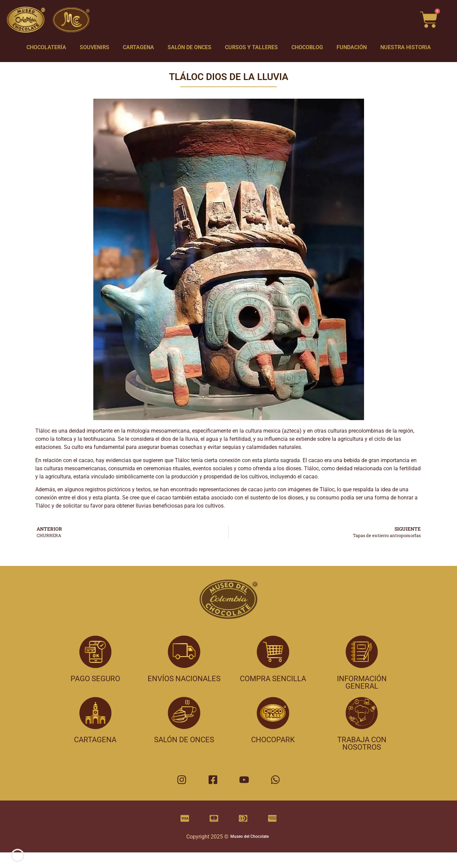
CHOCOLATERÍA (46, 47)
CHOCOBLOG (307, 47)
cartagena (95, 740)
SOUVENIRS (94, 47)
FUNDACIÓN (352, 47)
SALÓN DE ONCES (189, 47)
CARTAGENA (138, 47)
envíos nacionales (184, 679)
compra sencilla (273, 679)
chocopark (273, 740)
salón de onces (184, 740)
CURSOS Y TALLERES (251, 47)
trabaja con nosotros (362, 743)
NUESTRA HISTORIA (406, 47)
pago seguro (95, 679)
